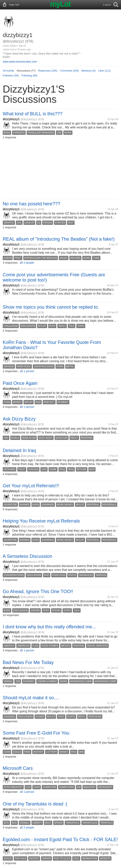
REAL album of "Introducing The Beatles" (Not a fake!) (59, 239)
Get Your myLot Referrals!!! (31, 486)
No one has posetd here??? (31, 204)
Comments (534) (69, 71)
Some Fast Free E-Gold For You (36, 733)
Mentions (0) (89, 71)
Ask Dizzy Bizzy (19, 419)
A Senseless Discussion (27, 556)
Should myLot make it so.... (31, 698)
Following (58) (29, 75)
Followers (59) (11, 75)
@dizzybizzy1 (29, 119)
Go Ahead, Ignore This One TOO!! (38, 591)
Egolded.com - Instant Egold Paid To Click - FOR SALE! (60, 839)
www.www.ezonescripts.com (20, 62)
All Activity (8, 71)
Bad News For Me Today (28, 662)
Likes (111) (104, 71)
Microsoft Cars (18, 768)
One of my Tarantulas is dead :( (35, 804)
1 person (29, 371)
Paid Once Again (20, 383)
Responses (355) (48, 71)
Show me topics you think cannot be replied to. (51, 307)
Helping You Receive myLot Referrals (41, 521)
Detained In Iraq (19, 450)
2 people (29, 263)
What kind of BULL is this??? (33, 114)
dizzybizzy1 (11, 119)
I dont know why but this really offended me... (49, 627)
